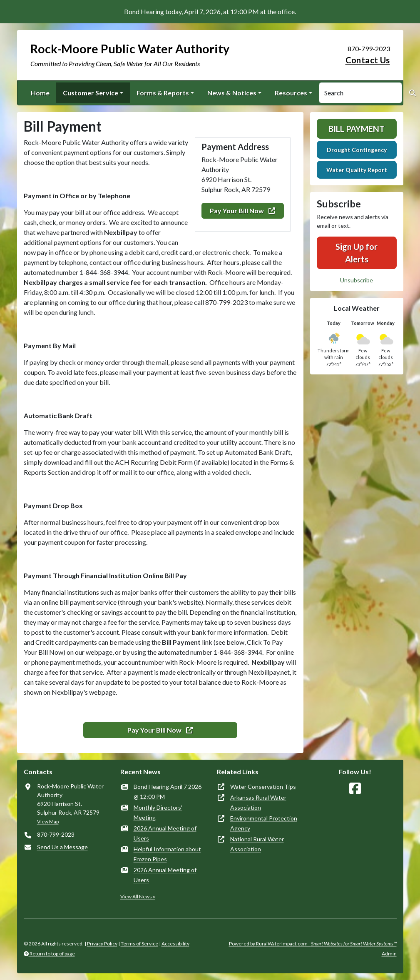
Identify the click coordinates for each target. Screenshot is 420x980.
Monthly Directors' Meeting (158, 812)
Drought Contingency (357, 150)
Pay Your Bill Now (242, 211)
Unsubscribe (357, 280)
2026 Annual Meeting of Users (165, 833)
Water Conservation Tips (263, 787)
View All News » (138, 896)
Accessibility (175, 944)
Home (40, 93)
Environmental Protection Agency (264, 823)
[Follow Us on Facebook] (355, 789)
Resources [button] (291, 93)
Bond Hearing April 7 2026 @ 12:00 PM (168, 792)
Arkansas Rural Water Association (258, 802)
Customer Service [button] (91, 93)
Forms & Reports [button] (163, 93)
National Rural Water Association (257, 844)
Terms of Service (139, 944)
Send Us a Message (62, 847)
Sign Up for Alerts (357, 253)
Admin (389, 954)
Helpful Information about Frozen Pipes (167, 854)
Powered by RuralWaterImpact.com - (313, 944)
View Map (48, 822)
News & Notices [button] (232, 93)
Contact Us (368, 60)
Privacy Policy (102, 944)
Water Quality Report (357, 170)
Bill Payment (357, 129)
